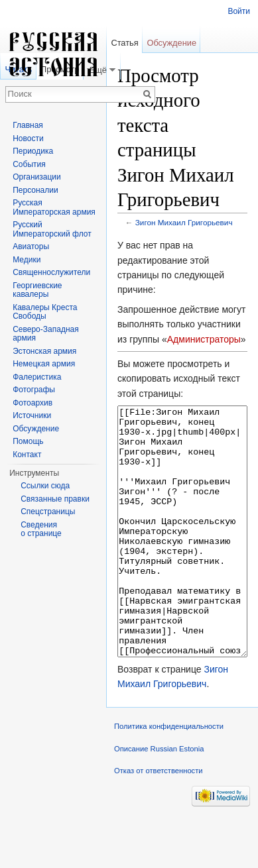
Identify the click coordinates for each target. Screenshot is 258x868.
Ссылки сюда (45, 486)
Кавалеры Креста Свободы (45, 312)
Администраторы (204, 339)
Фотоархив (32, 403)
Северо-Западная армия (46, 334)
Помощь (28, 441)
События (29, 164)
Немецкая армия (44, 364)
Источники (32, 415)
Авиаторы (31, 246)
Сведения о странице (41, 529)
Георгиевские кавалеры (37, 290)
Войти (239, 11)
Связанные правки (55, 499)
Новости (28, 138)
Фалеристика (37, 377)
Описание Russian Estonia (159, 798)
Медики (27, 260)
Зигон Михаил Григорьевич (184, 222)
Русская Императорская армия (54, 207)
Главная (28, 125)
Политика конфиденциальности (169, 776)
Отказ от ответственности (159, 820)
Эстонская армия (44, 351)
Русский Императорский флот (52, 229)
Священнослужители (51, 272)
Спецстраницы (48, 512)
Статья (124, 43)
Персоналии (35, 190)
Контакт (27, 455)
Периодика (33, 151)
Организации (37, 177)
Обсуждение (171, 43)
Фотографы (34, 390)
